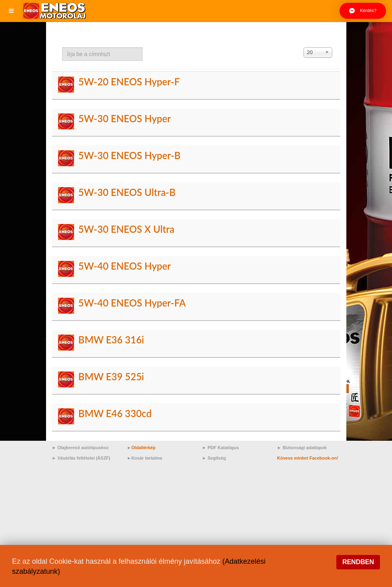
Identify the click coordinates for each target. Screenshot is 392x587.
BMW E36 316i (111, 340)
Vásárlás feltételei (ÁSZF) (84, 458)
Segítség (217, 458)
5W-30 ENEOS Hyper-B (129, 155)
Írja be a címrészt (62, 47)
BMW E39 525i (111, 376)
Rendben (358, 562)
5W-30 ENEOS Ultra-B (127, 192)
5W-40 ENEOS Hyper (124, 266)
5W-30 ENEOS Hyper (124, 118)
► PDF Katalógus (221, 448)
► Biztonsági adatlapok (302, 448)
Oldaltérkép (144, 448)
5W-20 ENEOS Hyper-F (129, 82)
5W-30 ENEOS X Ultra (126, 229)
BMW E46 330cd (115, 413)
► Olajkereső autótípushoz (80, 448)
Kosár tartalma (147, 458)
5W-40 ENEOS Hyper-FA (132, 303)
